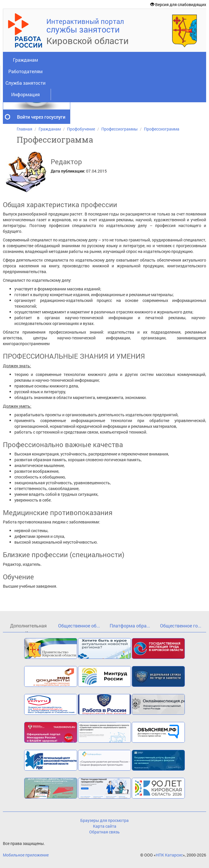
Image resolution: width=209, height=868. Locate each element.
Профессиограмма (162, 129)
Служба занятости (25, 83)
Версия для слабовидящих (178, 4)
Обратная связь (105, 832)
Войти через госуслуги (41, 117)
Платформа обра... (130, 626)
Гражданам (25, 60)
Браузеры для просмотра (105, 820)
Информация (25, 94)
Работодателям (25, 71)
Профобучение (81, 129)
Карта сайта (105, 826)
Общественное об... (79, 626)
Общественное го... (181, 626)
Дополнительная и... (28, 627)
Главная (24, 129)
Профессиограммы (119, 129)
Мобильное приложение (26, 855)
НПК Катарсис (169, 855)
